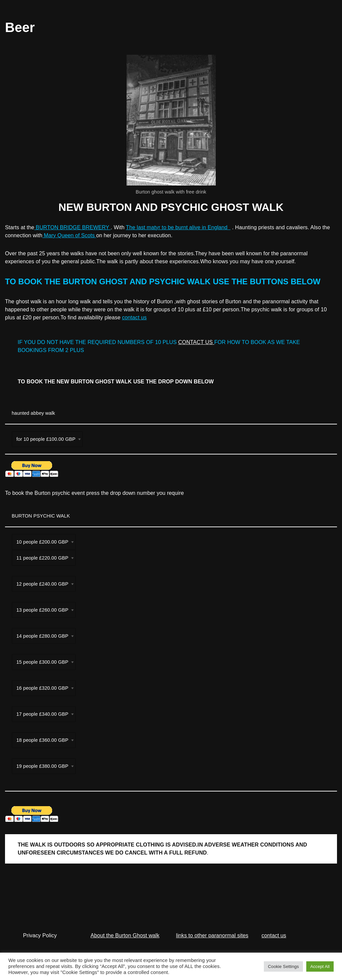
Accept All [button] (320, 966)
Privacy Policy (40, 935)
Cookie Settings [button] (283, 966)
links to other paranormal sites (212, 935)
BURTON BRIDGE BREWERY (73, 227)
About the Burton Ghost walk (125, 935)
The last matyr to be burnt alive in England (178, 227)
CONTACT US (196, 342)
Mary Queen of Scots (69, 235)
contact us (134, 317)
